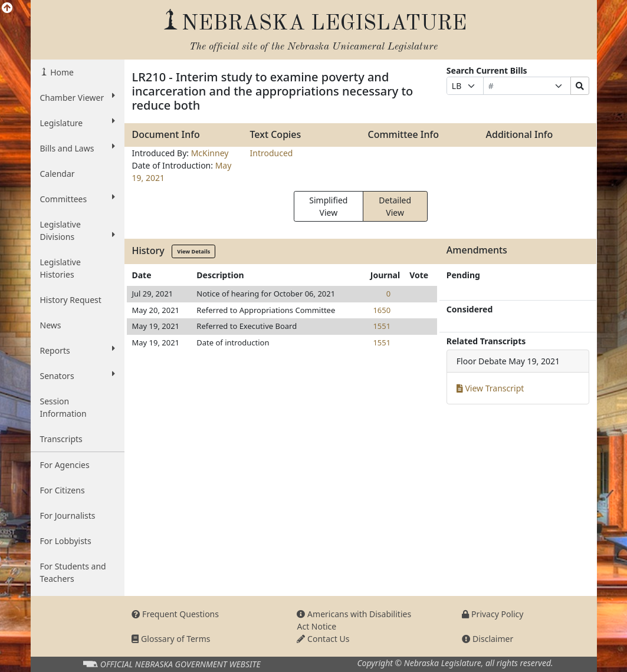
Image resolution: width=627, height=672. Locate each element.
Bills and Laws (78, 148)
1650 (382, 310)
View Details (193, 251)
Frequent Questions (175, 614)
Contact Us (323, 639)
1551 (382, 326)
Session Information (63, 407)
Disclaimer (488, 639)
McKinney (210, 153)
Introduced (271, 153)
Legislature (78, 123)
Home (61, 72)
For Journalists (68, 515)
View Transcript (490, 388)
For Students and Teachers (73, 572)
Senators (78, 375)
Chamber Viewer (78, 97)
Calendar (58, 174)
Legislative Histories (60, 268)
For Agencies (65, 465)
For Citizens (63, 490)
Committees (78, 199)
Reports (78, 350)
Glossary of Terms (171, 639)
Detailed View (395, 206)
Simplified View (328, 206)
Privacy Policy (493, 614)
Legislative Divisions (78, 230)
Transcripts (61, 439)
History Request (71, 300)
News (51, 325)
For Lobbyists (66, 541)
